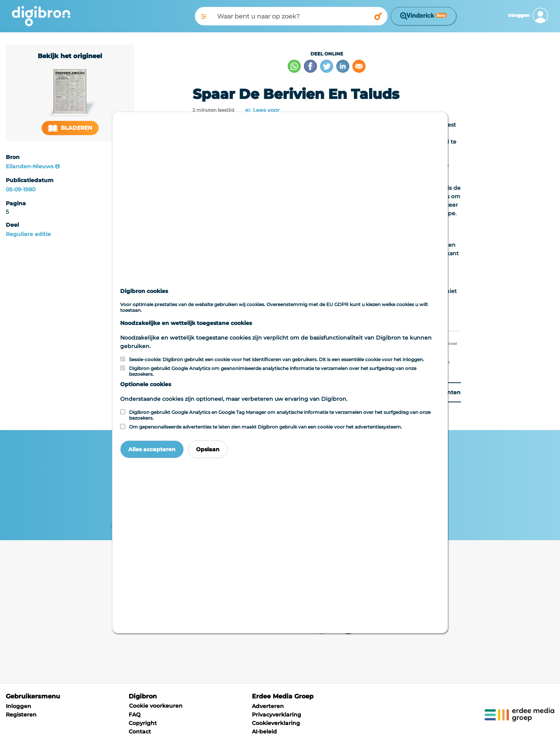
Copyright (143, 723)
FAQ (135, 715)
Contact (140, 732)
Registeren (21, 715)
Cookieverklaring (276, 723)
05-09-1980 (21, 189)
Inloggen (18, 706)
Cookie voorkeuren (156, 706)
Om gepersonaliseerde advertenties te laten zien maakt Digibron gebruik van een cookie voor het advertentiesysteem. (266, 427)
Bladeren (70, 128)
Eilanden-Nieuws (30, 166)
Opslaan (208, 449)
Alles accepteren (152, 449)
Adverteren (268, 706)
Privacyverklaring (277, 715)
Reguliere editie (28, 234)
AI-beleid (264, 732)
